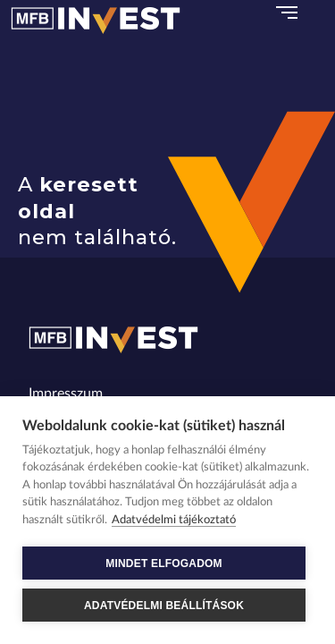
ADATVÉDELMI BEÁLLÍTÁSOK (164, 606)
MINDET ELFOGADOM (164, 563)
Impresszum (66, 394)
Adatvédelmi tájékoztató (174, 520)
